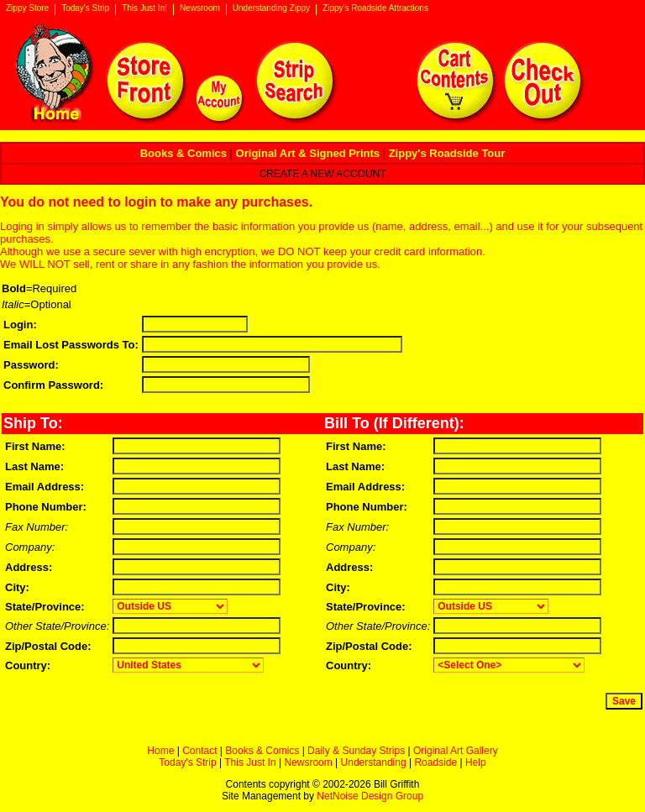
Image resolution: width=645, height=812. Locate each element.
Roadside (435, 762)
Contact (199, 751)
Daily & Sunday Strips (356, 751)
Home (160, 751)
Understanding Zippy (271, 8)
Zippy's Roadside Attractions (375, 8)
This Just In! (144, 8)
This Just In (250, 762)
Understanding (374, 762)
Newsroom (200, 8)
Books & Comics (262, 751)
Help (476, 762)
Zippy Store (27, 8)
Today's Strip (85, 8)
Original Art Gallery (456, 751)
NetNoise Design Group (370, 796)
